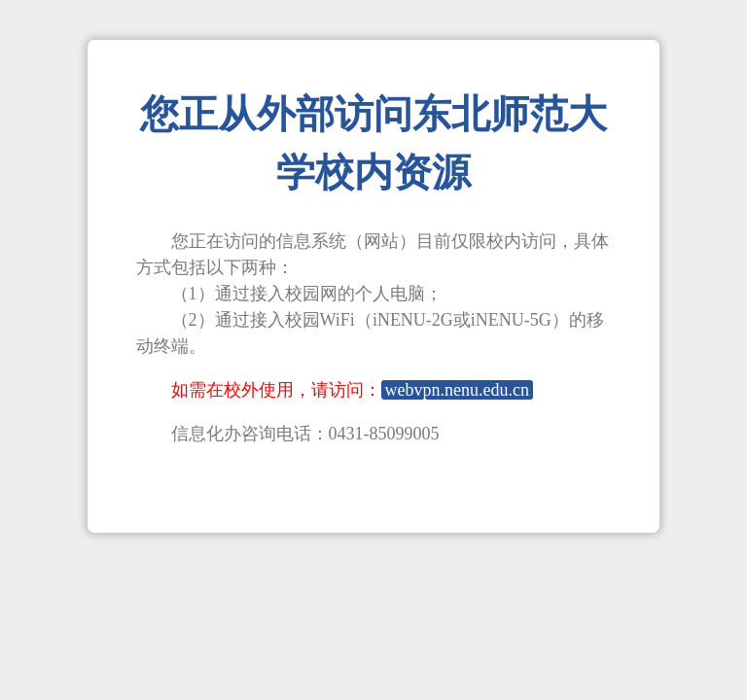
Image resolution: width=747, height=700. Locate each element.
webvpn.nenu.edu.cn (457, 390)
